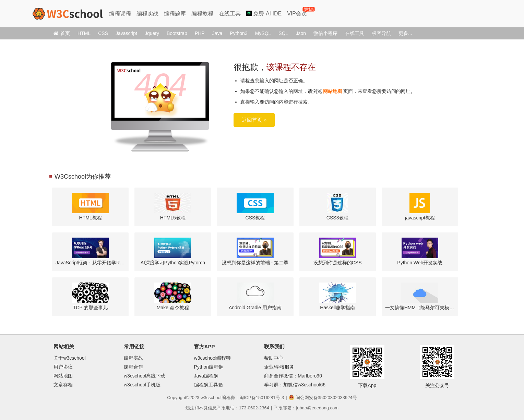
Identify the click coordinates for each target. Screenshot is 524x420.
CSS (103, 33)
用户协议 (63, 367)
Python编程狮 (209, 367)
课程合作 (133, 367)
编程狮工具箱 (209, 385)
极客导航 (381, 33)
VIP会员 (297, 12)
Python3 (239, 33)
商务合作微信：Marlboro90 (293, 376)
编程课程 (120, 14)
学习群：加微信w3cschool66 (295, 385)
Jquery (152, 33)
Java (217, 33)
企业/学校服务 (279, 367)
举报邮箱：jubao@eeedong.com (306, 408)
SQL (283, 33)
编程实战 (147, 14)
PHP (200, 33)
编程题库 (175, 14)
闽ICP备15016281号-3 (262, 398)
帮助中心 (274, 358)
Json (301, 33)
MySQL (263, 33)
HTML (84, 33)
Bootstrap (177, 33)
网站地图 (333, 91)
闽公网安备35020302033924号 (323, 398)
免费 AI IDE (264, 14)
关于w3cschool (69, 358)
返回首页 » (254, 120)
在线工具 (230, 14)
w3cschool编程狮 (212, 358)
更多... (405, 33)
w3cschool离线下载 (145, 376)
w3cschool (211, 398)
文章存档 (63, 385)
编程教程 (202, 14)
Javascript (126, 33)
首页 (62, 33)
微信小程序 (325, 33)
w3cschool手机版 (142, 385)
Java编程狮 (206, 376)
